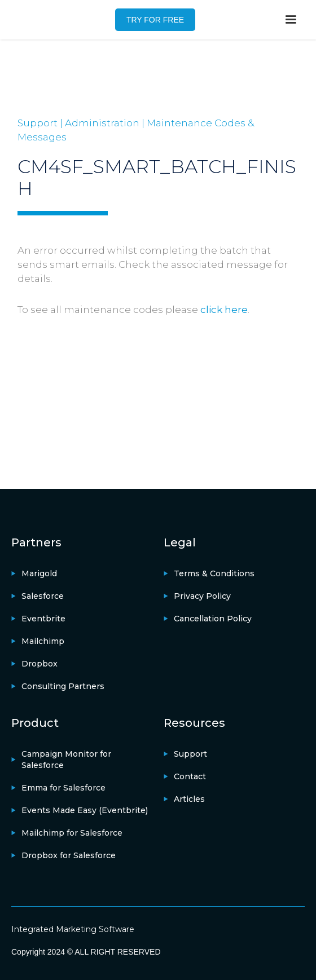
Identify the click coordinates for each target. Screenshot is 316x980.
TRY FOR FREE (155, 20)
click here (224, 310)
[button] (291, 20)
